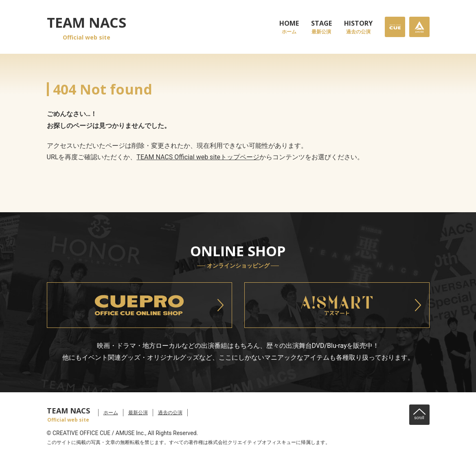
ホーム (111, 413)
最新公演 (138, 413)
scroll (419, 418)
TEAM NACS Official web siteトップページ (198, 157)
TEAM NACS (87, 27)
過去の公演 (170, 413)
